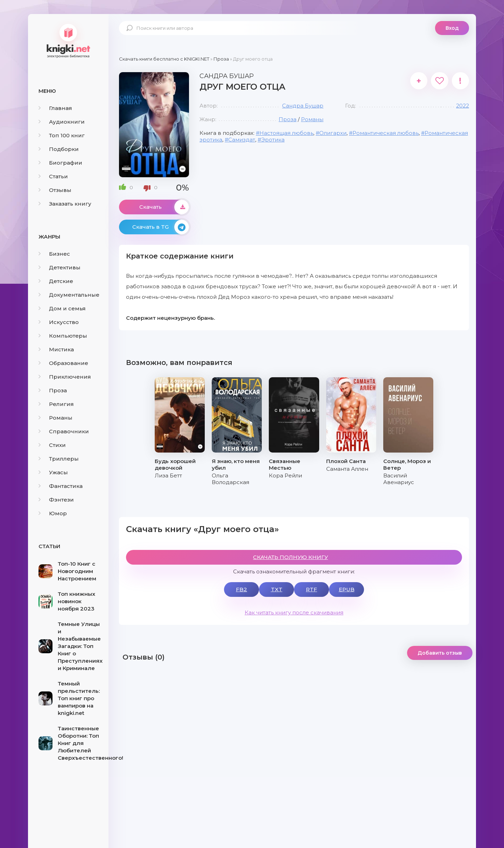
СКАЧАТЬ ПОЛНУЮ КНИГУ (290, 557)
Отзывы (55, 190)
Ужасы (53, 472)
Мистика (56, 349)
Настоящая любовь (286, 133)
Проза (53, 390)
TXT (277, 589)
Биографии (60, 163)
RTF (311, 589)
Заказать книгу (65, 204)
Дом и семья (62, 308)
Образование (63, 363)
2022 (463, 106)
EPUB (347, 589)
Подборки (59, 149)
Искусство (59, 322)
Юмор (53, 513)
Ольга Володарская (230, 479)
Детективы (59, 267)
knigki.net (68, 40)
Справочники (64, 431)
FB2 (241, 589)
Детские (56, 281)
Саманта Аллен (347, 469)
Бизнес (54, 254)
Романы (55, 418)
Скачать (164, 207)
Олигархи (333, 133)
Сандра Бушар (303, 106)
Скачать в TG (161, 227)
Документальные (69, 295)
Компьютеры (63, 336)
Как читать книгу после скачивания (294, 612)
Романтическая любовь (386, 133)
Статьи (53, 176)
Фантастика (61, 486)
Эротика (273, 140)
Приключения (65, 377)
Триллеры (59, 459)
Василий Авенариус (399, 479)
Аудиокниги (62, 122)
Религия (56, 404)
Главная (55, 108)
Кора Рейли (285, 475)
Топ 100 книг (62, 135)
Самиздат (242, 140)
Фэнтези (56, 500)
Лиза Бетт (168, 475)
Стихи (52, 445)
